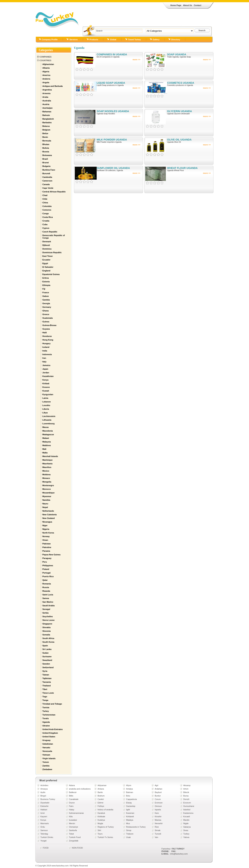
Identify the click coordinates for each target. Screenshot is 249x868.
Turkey (46, 711)
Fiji (44, 289)
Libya (45, 413)
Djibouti (46, 245)
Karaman (130, 813)
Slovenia (47, 631)
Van (156, 837)
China (45, 203)
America (46, 75)
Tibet (45, 689)
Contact (198, 5)
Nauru (45, 504)
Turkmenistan (49, 715)
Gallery (156, 39)
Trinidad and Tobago (52, 704)
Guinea (46, 322)
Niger (45, 525)
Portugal (47, 573)
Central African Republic (54, 192)
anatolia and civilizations (80, 789)
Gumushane (189, 806)
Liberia (46, 409)
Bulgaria (46, 166)
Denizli (186, 799)
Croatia (46, 221)
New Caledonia (50, 515)
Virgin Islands (49, 758)
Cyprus (46, 228)
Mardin (186, 820)
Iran (44, 358)
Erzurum (187, 803)
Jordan (46, 373)
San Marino (48, 602)
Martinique (48, 460)
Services (73, 39)
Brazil (45, 159)
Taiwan (46, 675)
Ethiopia (46, 285)
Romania (47, 584)
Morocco (47, 489)
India (45, 351)
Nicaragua (47, 522)
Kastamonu (188, 813)
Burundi (46, 173)
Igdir (128, 810)
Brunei (46, 163)
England (46, 271)
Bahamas (47, 112)
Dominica (47, 249)
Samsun (44, 830)
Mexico (46, 471)
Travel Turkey (135, 39)
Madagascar (48, 434)
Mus (128, 823)
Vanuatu (46, 748)
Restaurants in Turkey (136, 827)
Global (113, 39)
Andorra (46, 79)
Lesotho (46, 405)
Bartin (100, 792)
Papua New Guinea (51, 555)
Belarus (46, 126)
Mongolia (47, 482)
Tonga (45, 700)
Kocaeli (187, 816)
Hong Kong (48, 340)
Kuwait (46, 391)
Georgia (46, 303)
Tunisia (46, 707)
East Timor (48, 256)
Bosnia (46, 152)
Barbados (47, 122)
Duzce (72, 803)
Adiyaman (102, 785)
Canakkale (74, 799)
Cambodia (47, 177)
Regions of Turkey (106, 827)
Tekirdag (44, 834)
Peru (45, 562)
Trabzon (130, 834)
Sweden (46, 664)
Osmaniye (74, 827)
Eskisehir (45, 806)
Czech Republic (50, 232)
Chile (45, 199)
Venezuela (47, 751)
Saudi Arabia (49, 606)
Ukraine (46, 726)
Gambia (46, 300)
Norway (46, 536)
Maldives (47, 445)
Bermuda (47, 141)
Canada (46, 184)
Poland (46, 569)
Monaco (46, 478)
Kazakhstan (48, 376)
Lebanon (47, 402)
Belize (45, 133)
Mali (44, 449)
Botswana (47, 155)
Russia (46, 587)
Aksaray (187, 785)
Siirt (99, 830)
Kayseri (44, 816)
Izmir (43, 813)
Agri (157, 785)
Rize (157, 827)
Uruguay (47, 740)
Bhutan (46, 144)
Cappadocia (132, 799)
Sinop (129, 830)
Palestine (47, 547)
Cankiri (101, 799)
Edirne (100, 803)
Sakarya (187, 827)
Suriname (47, 657)
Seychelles (48, 616)
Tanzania (47, 682)
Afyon (129, 785)
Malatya (130, 820)
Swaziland (47, 660)
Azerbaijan (48, 108)
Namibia (46, 500)
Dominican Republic (52, 252)
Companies (46, 57)
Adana (72, 785)
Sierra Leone (49, 620)
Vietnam (46, 755)
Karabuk (101, 813)
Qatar (45, 580)
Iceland (46, 347)
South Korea (48, 642)
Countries (45, 60)
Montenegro (48, 485)
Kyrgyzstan (48, 394)
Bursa (186, 796)
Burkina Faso (49, 170)
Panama (46, 551)
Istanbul (187, 810)
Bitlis (71, 796)
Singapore (47, 624)
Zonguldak (74, 841)
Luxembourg (49, 424)
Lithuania (47, 420)
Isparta (158, 810)
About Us (188, 5)
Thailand (47, 686)
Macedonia (48, 431)
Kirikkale (101, 816)
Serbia (46, 613)
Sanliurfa (73, 830)
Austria (46, 104)
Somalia (46, 635)
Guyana (46, 329)
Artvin (186, 789)
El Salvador (48, 267)
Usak (128, 837)
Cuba (45, 224)
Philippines (48, 566)
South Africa (48, 638)
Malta (45, 453)
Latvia (45, 398)
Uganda (46, 722)
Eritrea (46, 278)
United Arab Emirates (53, 729)
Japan (45, 369)
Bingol (43, 796)
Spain (45, 646)
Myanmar (47, 496)
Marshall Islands (50, 456)
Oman (45, 540)
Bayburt (158, 792)
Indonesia (47, 354)
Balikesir (73, 792)
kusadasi (73, 820)
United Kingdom (50, 733)
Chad (45, 195)
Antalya (130, 789)
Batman (130, 792)
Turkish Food (75, 837)
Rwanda (46, 591)
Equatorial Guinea (51, 274)
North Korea (48, 533)
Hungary (47, 343)
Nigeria (46, 529)
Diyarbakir (45, 803)
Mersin (72, 823)
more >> (136, 60)
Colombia (47, 206)
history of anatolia (105, 810)
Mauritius (47, 467)
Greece (46, 314)
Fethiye (101, 806)
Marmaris (45, 823)
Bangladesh (48, 119)
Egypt (45, 263)
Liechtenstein (49, 416)
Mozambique (49, 493)
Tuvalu (46, 718)
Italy (44, 362)
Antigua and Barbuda (53, 86)
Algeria (46, 72)
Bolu (128, 796)
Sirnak (158, 830)
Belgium (46, 130)
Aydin (43, 792)
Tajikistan (47, 678)
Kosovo (46, 387)
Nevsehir (159, 823)
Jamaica (46, 365)
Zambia (46, 766)
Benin (45, 137)
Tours (100, 834)
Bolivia (46, 148)
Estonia (46, 282)
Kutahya (101, 820)
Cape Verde (48, 188)
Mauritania (47, 464)
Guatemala (48, 318)
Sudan (46, 653)
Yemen (46, 762)
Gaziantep (131, 806)
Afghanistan (48, 64)
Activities (44, 785)
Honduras (47, 336)
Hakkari (44, 810)
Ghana (46, 311)
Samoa (46, 598)
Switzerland (48, 667)
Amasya (44, 789)
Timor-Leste (48, 693)
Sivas (186, 830)
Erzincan (159, 803)
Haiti (45, 333)
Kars (157, 813)
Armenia (46, 93)
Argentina (47, 90)
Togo (45, 697)
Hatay (72, 810)
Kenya (45, 380)
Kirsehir (158, 816)
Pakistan (47, 544)
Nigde (186, 823)
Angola (46, 82)
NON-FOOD (77, 848)
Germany (47, 307)
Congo (46, 213)
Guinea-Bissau (49, 325)
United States (49, 737)
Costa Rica (48, 217)
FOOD (46, 848)
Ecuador (46, 260)
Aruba (45, 97)
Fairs (71, 806)
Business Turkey (48, 799)
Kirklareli (130, 816)
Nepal (45, 507)
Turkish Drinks (47, 837)
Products (94, 39)
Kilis (71, 816)
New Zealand (49, 518)
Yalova (186, 837)
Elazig (129, 803)
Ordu (43, 827)
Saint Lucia (48, 595)
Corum (158, 799)
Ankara (101, 789)
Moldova (47, 474)
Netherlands (48, 511)
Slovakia (47, 627)
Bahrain (46, 115)
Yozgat (43, 841)
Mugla (100, 823)
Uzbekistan (48, 744)
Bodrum (101, 796)
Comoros (47, 210)
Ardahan (159, 789)
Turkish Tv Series (105, 837)
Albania (46, 68)
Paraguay (47, 558)
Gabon (46, 296)
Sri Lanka (47, 649)
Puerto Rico (48, 576)
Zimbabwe (47, 769)
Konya (43, 820)
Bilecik (186, 792)
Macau (46, 427)
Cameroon (47, 181)
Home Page (176, 5)
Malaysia (47, 442)
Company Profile (50, 39)
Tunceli (158, 834)
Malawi (46, 438)
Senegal (46, 609)
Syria (45, 671)
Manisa (158, 820)
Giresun (158, 806)
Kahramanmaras (76, 813)
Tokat (71, 834)
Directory (176, 39)
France (46, 292)
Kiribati (46, 383)
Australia (47, 101)
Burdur (158, 796)
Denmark (47, 242)
